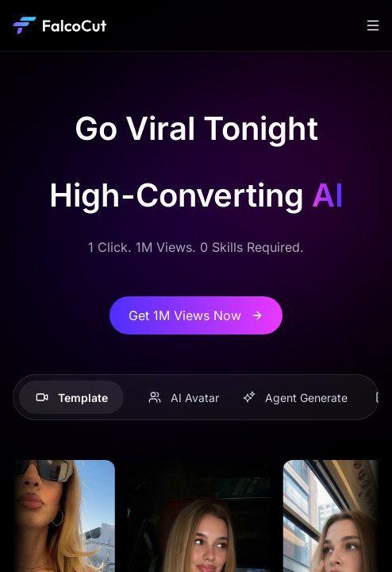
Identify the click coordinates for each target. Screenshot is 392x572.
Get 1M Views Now (196, 315)
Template (72, 398)
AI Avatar (184, 398)
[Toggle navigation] (373, 25)
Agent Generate (295, 398)
